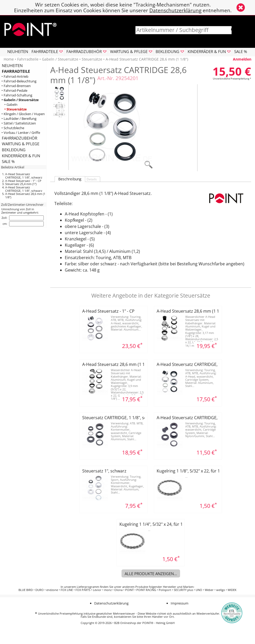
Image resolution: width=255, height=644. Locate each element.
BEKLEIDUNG (14, 150)
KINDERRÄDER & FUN (21, 156)
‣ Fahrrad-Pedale (14, 91)
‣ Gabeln (11, 105)
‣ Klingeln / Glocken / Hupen (23, 114)
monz (108, 590)
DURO (40, 590)
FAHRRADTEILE (16, 71)
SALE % (241, 51)
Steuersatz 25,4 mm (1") (21, 184)
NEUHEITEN (18, 51)
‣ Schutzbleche (13, 128)
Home (9, 59)
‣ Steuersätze (16, 109)
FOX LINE (67, 590)
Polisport (165, 590)
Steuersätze (92, 59)
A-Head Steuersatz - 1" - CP (23, 181)
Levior (97, 590)
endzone (52, 590)
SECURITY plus (183, 590)
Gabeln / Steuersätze (60, 59)
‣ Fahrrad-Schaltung (17, 95)
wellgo (221, 590)
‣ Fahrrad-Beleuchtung (19, 81)
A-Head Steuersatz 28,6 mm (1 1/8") (25, 195)
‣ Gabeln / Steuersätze (20, 100)
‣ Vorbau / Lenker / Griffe (21, 133)
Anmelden (242, 59)
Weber (209, 590)
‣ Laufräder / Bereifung (19, 119)
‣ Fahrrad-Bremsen (16, 86)
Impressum (180, 603)
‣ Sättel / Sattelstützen (19, 123)
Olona (118, 590)
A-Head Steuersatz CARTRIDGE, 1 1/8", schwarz (24, 176)
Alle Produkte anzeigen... (151, 574)
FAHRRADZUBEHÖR (20, 138)
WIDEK (232, 590)
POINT (129, 590)
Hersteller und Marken (178, 587)
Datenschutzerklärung (175, 10)
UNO (199, 590)
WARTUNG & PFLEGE (21, 144)
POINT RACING (146, 590)
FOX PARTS (83, 590)
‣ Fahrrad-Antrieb (15, 77)
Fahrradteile (28, 59)
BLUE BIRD (26, 590)
